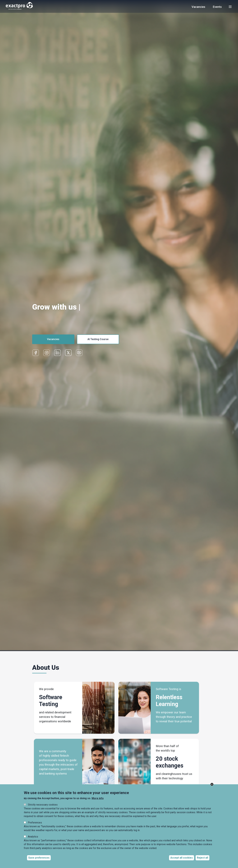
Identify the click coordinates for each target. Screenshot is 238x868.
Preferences (35, 823)
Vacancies (198, 7)
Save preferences (39, 858)
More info (98, 798)
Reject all (202, 858)
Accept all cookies (182, 858)
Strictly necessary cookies (43, 805)
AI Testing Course (98, 339)
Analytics (33, 837)
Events (217, 7)
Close (212, 784)
